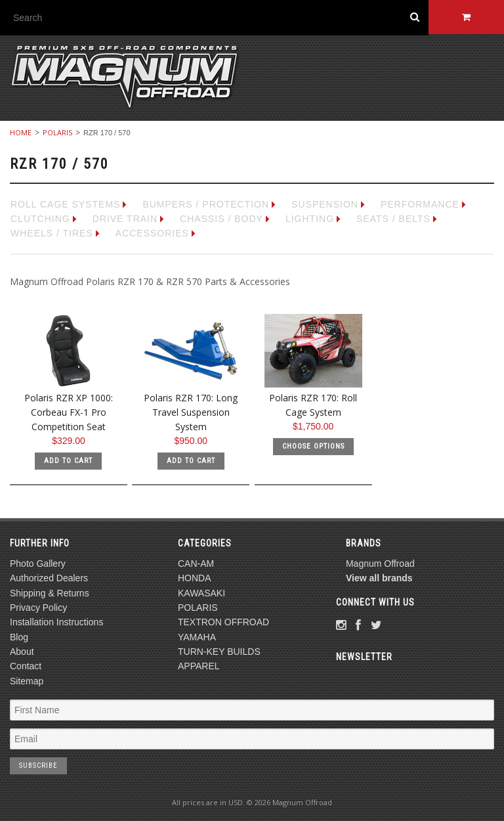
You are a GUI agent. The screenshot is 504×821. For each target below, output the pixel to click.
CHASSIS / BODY (221, 219)
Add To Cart (68, 461)
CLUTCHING (40, 219)
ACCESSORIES (152, 233)
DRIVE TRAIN (125, 219)
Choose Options (313, 446)
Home (21, 132)
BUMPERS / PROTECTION (206, 204)
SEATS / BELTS (393, 219)
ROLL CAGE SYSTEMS (65, 204)
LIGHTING (310, 219)
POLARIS (57, 132)
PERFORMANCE (420, 204)
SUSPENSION (325, 204)
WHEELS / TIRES (52, 233)
